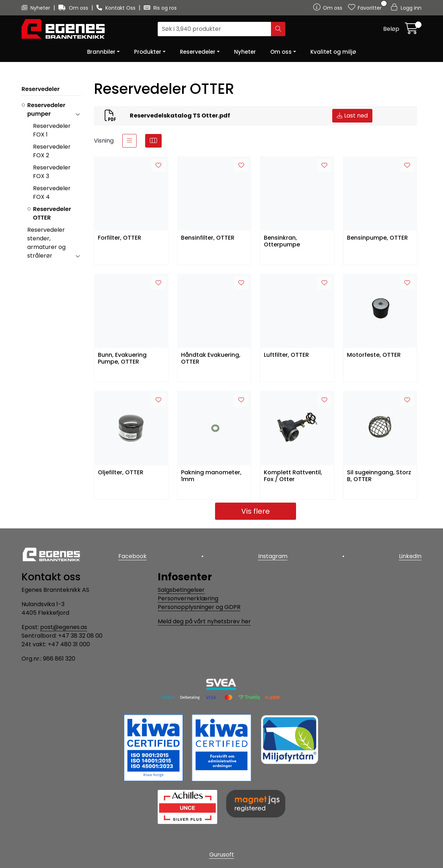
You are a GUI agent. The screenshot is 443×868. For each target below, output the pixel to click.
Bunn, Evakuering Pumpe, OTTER (122, 359)
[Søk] (215, 29)
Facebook (132, 556)
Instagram (273, 556)
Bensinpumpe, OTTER (377, 238)
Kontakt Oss (117, 8)
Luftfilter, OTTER (286, 355)
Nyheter (37, 8)
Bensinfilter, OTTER (208, 238)
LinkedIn (410, 556)
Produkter (148, 52)
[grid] (153, 141)
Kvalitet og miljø (333, 52)
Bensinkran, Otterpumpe (282, 241)
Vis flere (256, 511)
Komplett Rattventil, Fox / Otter (293, 476)
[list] (129, 141)
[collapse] (78, 114)
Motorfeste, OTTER (374, 355)
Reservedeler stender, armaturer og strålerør (46, 243)
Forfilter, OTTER (120, 238)
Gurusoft (222, 855)
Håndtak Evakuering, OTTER (211, 359)
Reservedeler (198, 52)
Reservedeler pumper (46, 109)
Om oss (74, 8)
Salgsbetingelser (181, 590)
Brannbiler (101, 52)
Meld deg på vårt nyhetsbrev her (204, 621)
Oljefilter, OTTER (121, 473)
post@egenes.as (64, 627)
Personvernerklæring (188, 598)
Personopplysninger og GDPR (199, 607)
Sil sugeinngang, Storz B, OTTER (379, 476)
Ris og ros (160, 8)
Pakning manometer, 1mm (211, 476)
